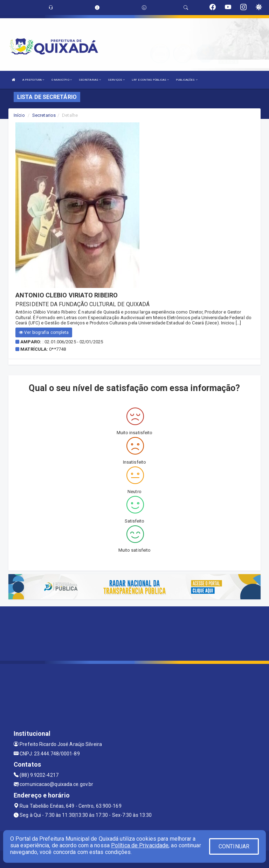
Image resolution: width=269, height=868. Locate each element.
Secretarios (44, 115)
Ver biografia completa (44, 332)
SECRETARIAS (90, 80)
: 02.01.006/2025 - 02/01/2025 (73, 342)
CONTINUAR (234, 846)
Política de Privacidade (140, 845)
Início (19, 115)
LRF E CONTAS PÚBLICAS (150, 80)
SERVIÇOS (116, 80)
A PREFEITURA (33, 80)
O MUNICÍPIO (62, 80)
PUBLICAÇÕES (187, 80)
